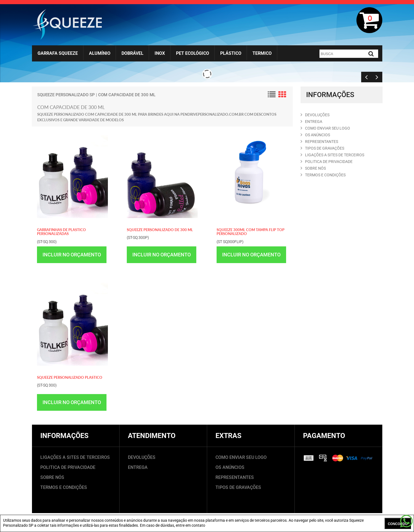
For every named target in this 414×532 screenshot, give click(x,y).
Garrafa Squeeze (58, 53)
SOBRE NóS (313, 168)
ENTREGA (311, 122)
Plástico (231, 53)
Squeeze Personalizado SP (66, 95)
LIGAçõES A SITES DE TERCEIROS (332, 155)
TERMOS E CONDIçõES (323, 175)
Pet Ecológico (193, 53)
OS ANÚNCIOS (230, 467)
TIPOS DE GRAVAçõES (322, 148)
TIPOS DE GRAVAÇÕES (238, 487)
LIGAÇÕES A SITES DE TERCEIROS (75, 457)
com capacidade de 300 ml (127, 95)
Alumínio (100, 53)
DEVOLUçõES (315, 115)
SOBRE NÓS (52, 477)
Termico (262, 53)
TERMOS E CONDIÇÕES (64, 487)
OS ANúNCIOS (315, 135)
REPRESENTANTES (319, 142)
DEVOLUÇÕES (142, 457)
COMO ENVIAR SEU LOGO (325, 128)
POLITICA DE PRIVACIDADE (327, 162)
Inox (160, 53)
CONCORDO (398, 524)
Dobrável (132, 53)
